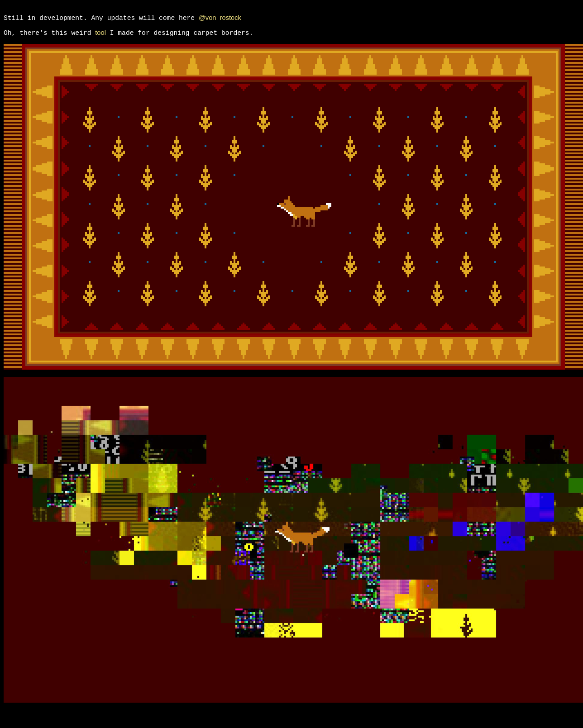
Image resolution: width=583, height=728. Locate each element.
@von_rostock (220, 21)
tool (100, 39)
